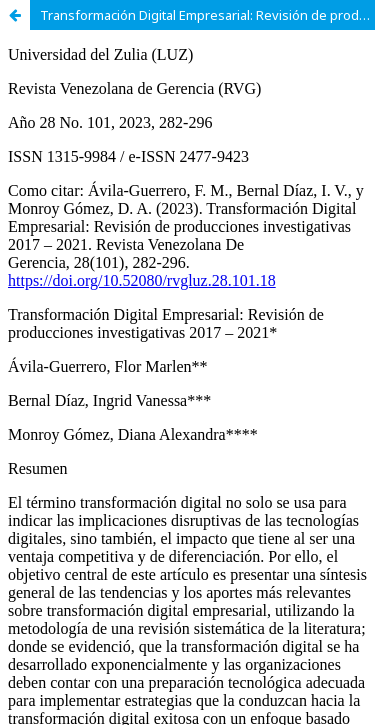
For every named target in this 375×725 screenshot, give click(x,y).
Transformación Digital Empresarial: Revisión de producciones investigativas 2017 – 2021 (207, 15)
